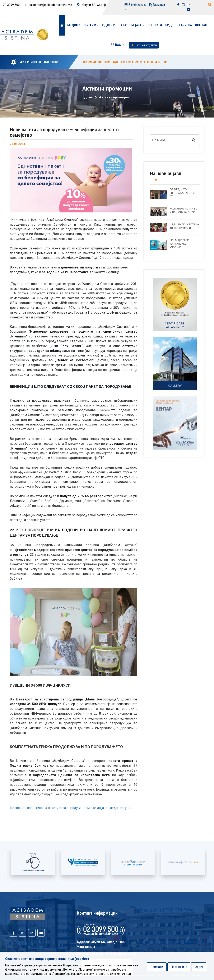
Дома (88, 97)
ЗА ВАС (117, 45)
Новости (155, 25)
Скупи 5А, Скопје (92, 5)
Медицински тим (83, 25)
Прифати (157, 967)
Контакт (202, 25)
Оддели (109, 25)
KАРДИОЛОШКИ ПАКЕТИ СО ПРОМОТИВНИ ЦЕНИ (125, 62)
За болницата (131, 25)
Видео (170, 25)
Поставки (179, 967)
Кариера (185, 25)
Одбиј (199, 967)
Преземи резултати (144, 45)
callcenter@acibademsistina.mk (48, 5)
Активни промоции (114, 97)
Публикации (157, 5)
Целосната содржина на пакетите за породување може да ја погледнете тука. (70, 808)
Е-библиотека (136, 7)
